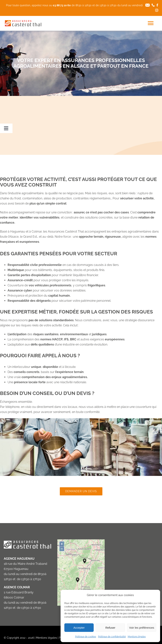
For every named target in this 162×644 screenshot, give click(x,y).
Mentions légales (137, 637)
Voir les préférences (142, 628)
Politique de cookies (86, 637)
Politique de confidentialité (112, 637)
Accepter (79, 628)
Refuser (110, 628)
